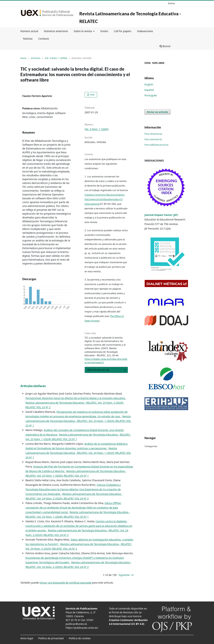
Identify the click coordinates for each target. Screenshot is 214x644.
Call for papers (123, 31)
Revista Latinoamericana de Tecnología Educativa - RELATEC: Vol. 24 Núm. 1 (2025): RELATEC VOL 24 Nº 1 (78, 453)
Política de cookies (80, 638)
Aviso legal (27, 638)
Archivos (36, 58)
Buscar (165, 46)
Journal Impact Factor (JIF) (161, 215)
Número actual (29, 31)
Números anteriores (56, 31)
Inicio (23, 58)
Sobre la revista (83, 31)
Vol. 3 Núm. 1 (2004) (56, 58)
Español (149, 90)
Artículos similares (33, 386)
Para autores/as (153, 139)
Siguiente (124, 575)
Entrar (172, 3)
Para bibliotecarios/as (156, 145)
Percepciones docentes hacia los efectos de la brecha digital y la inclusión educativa (76, 398)
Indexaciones (145, 31)
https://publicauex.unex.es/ (82, 628)
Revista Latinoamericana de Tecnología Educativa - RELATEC (130, 17)
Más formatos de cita (98, 370)
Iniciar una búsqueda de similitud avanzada (65, 583)
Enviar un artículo (157, 112)
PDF (92, 95)
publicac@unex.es (76, 624)
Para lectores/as (153, 134)
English (149, 84)
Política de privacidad (51, 638)
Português (151, 95)
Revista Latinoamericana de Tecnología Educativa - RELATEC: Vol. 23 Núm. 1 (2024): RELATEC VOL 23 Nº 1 (78, 421)
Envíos (104, 31)
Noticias (28, 39)
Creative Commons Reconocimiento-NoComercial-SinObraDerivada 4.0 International (105, 199)
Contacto (44, 39)
